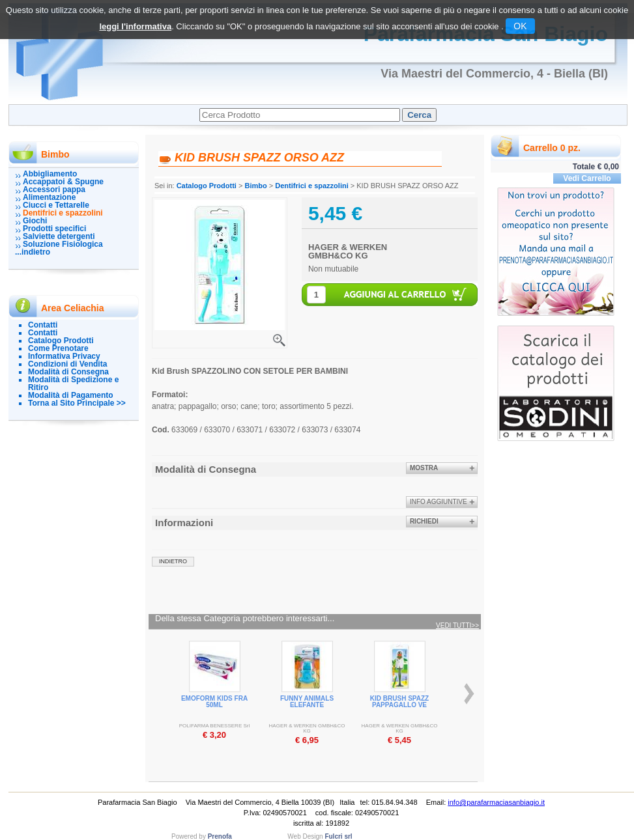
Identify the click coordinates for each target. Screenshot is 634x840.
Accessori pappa (54, 189)
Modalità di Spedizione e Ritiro (73, 384)
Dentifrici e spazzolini (63, 213)
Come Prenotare (58, 348)
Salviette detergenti (59, 236)
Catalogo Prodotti (61, 341)
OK (520, 26)
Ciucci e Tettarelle (56, 205)
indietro (173, 561)
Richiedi (424, 521)
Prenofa (220, 836)
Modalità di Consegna (68, 372)
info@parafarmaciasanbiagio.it (496, 802)
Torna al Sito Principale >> (77, 403)
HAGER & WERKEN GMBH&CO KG (348, 251)
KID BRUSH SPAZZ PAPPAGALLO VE (399, 702)
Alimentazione (49, 197)
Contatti (43, 325)
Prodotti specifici (54, 229)
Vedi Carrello (587, 178)
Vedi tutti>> (457, 626)
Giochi (35, 221)
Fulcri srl (338, 836)
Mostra (424, 468)
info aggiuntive (439, 502)
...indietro (33, 252)
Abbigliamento (50, 174)
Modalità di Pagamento (71, 395)
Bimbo (255, 186)
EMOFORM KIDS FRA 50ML (214, 702)
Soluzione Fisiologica (63, 244)
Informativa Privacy (64, 356)
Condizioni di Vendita (67, 364)
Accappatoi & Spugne (63, 182)
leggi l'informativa (135, 26)
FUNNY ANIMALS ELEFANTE (307, 702)
